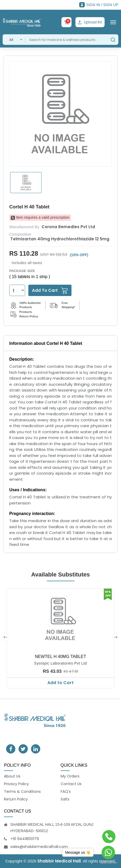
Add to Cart (60, 683)
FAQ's (66, 791)
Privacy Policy (16, 784)
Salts (65, 799)
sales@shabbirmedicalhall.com (39, 847)
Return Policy (16, 799)
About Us (12, 776)
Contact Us (71, 784)
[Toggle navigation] (113, 22)
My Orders (70, 776)
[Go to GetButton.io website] (108, 863)
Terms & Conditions (22, 791)
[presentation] (6, 637)
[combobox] (14, 40)
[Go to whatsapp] (108, 852)
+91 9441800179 (25, 839)
